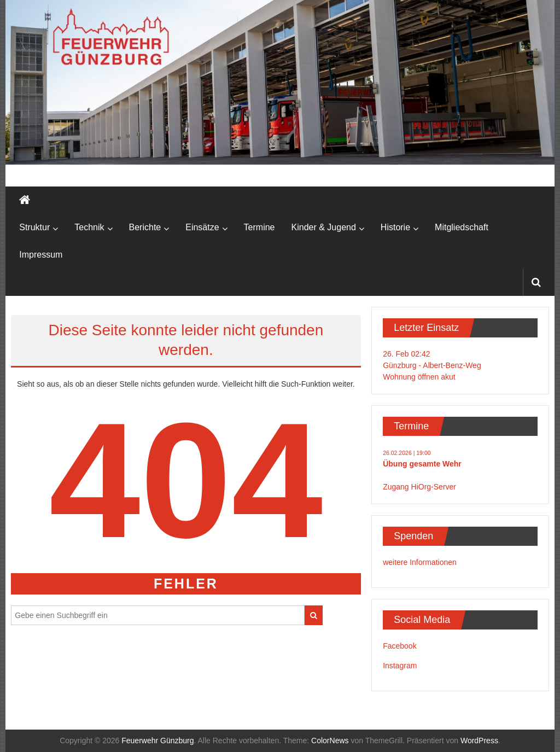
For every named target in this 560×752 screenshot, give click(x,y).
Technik (89, 227)
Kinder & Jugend (324, 227)
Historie (395, 227)
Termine (259, 227)
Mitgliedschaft (462, 227)
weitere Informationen (420, 562)
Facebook (399, 646)
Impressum (41, 255)
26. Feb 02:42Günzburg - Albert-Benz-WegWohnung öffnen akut (432, 365)
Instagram (400, 666)
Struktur (34, 227)
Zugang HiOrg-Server (419, 487)
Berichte (145, 227)
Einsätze (202, 227)
